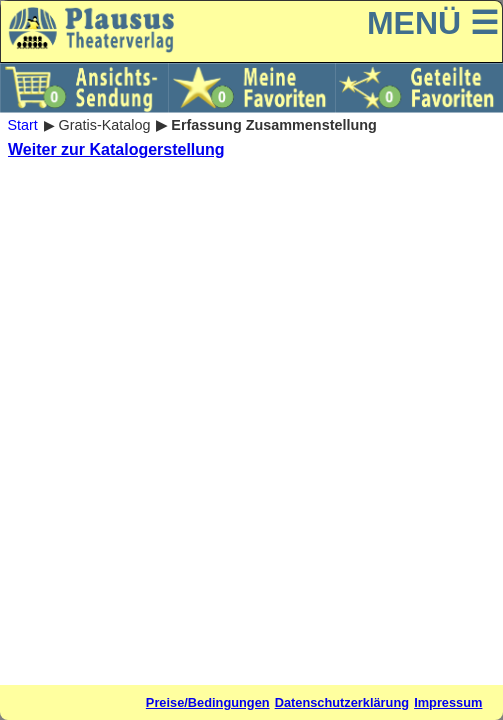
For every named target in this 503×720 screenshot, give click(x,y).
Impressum (448, 702)
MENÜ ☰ (433, 23)
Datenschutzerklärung (342, 702)
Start (22, 125)
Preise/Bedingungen (208, 702)
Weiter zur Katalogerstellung (116, 149)
